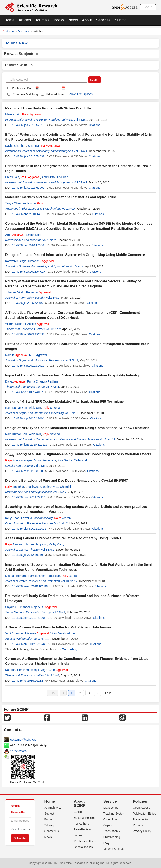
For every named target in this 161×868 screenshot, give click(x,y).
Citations (94, 125)
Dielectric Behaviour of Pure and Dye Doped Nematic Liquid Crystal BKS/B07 (67, 481)
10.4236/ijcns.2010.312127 (30, 445)
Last (108, 693)
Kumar (35, 203)
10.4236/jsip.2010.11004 (28, 418)
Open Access (141, 808)
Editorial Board (56, 94)
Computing (70, 649)
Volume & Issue (114, 849)
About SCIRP (80, 803)
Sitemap (50, 825)
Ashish (38, 324)
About (87, 20)
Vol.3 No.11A (42, 639)
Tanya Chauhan (16, 203)
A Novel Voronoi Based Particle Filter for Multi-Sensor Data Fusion (58, 627)
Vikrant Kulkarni (16, 324)
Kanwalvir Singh (16, 261)
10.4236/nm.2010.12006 (28, 245)
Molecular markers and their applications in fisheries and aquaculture (61, 197)
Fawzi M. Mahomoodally (37, 518)
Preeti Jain (12, 177)
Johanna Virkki (15, 292)
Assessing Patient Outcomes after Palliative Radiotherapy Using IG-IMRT (63, 538)
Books (59, 20)
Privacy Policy (142, 831)
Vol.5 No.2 (81, 120)
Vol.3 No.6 (48, 550)
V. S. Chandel (62, 487)
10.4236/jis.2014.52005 (27, 303)
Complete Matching (25, 94)
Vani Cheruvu (14, 633)
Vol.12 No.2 (53, 329)
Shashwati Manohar (38, 487)
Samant (14, 544)
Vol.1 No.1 (71, 413)
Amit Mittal (49, 177)
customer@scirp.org (23, 740)
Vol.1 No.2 (49, 240)
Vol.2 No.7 (60, 492)
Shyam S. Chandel (18, 607)
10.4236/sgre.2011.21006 (29, 618)
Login (148, 7)
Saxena (51, 408)
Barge (69, 576)
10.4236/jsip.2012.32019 (28, 366)
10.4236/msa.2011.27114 (29, 497)
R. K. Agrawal (38, 355)
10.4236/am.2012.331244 (29, 644)
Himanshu (41, 261)
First (53, 693)
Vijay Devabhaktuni (63, 633)
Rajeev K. (44, 607)
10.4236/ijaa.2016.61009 (28, 188)
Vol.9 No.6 (52, 675)
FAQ (106, 843)
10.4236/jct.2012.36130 (27, 555)
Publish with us (21, 65)
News (73, 20)
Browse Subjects (21, 54)
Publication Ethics (144, 814)
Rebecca (38, 292)
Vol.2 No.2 (61, 523)
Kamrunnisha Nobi (17, 670)
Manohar (15, 487)
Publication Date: (23, 88)
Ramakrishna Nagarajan (44, 576)
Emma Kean (34, 235)
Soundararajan (19, 460)
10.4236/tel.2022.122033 (28, 334)
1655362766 (18, 751)
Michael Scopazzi (36, 544)
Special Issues (83, 847)
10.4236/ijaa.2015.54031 (28, 156)
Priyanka (37, 633)
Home (9, 20)
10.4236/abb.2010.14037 (29, 214)
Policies (140, 801)
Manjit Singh (39, 670)
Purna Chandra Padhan (42, 381)
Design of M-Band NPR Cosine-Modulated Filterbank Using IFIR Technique (64, 402)
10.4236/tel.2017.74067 (28, 392)
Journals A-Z (53, 808)
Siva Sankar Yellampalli (73, 460)
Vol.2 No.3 (40, 466)
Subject (49, 814)
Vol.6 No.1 (81, 182)
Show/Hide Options (80, 94)
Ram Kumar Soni (16, 408)
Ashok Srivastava (45, 460)
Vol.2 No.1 (58, 612)
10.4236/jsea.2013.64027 (29, 272)
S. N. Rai (34, 146)
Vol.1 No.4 (69, 209)
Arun (15, 235)
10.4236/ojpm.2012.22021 (29, 529)
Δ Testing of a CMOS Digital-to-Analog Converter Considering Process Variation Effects (78, 454)
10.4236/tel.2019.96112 (28, 681)
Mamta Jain (13, 114)
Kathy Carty (56, 544)
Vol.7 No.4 (52, 387)
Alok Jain (35, 408)
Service (110, 801)
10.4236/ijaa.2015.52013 (28, 125)
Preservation (141, 819)
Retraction (139, 825)
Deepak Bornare (16, 576)
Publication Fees (85, 841)
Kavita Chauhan (16, 146)
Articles (25, 20)
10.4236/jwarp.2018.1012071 (31, 586)
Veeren (62, 518)
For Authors (81, 824)
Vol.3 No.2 (71, 360)
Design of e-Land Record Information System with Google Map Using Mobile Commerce (75, 255)
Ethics (78, 812)
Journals (42, 20)
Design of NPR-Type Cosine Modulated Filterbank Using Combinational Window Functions (77, 428)
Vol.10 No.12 (69, 581)
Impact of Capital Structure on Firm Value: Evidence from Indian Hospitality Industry (72, 375)
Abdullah (63, 177)
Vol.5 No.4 (81, 151)
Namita (16, 355)
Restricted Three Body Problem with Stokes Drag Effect (49, 108)
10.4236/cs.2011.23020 (27, 471)
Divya (15, 381)
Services (103, 20)
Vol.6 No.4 (77, 266)
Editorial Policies (85, 818)
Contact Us (52, 831)
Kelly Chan (12, 518)
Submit (121, 20)
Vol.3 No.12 (108, 439)
